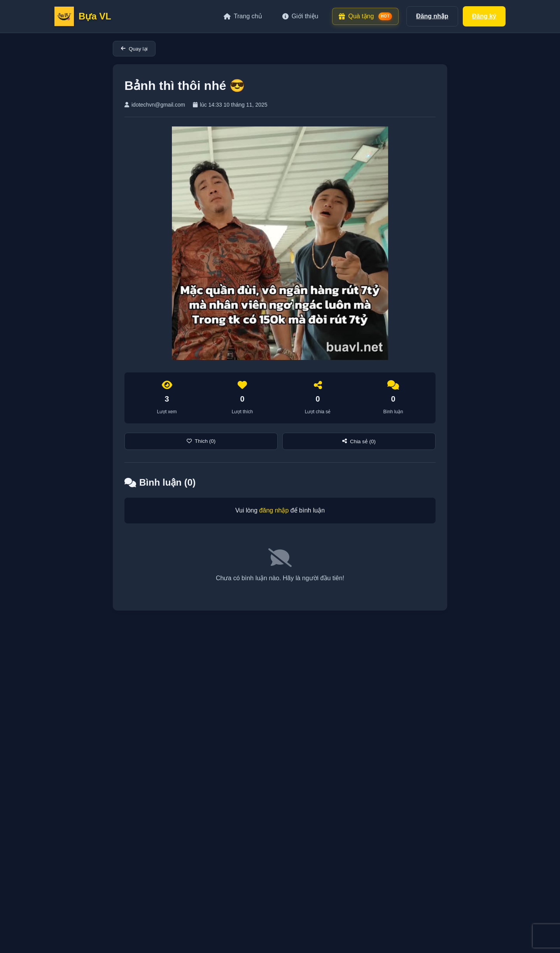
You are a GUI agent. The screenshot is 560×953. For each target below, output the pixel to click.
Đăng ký (484, 16)
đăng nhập (274, 510)
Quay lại (134, 49)
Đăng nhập (432, 16)
